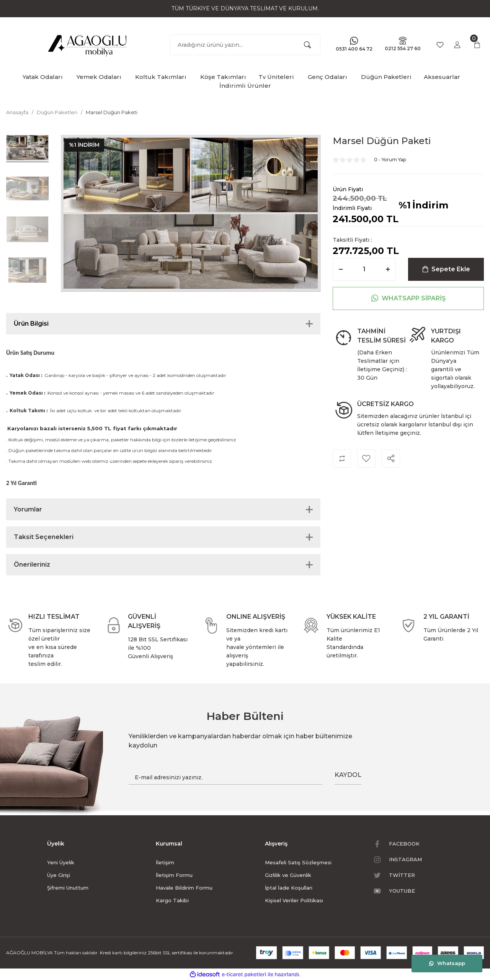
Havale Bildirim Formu (184, 888)
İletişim (165, 862)
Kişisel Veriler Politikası (294, 900)
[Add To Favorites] (366, 459)
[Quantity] (364, 269)
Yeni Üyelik (61, 862)
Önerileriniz (32, 565)
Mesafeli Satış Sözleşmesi (298, 862)
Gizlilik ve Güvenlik (288, 875)
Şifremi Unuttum (68, 888)
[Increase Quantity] (388, 269)
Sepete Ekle (446, 269)
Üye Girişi (59, 875)
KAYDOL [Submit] (348, 775)
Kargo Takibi (172, 900)
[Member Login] (457, 45)
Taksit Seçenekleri (44, 537)
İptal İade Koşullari (289, 888)
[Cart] (477, 45)
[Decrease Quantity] (341, 269)
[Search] (245, 45)
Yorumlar (28, 509)
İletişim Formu (174, 875)
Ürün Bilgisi (31, 324)
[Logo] (88, 43)
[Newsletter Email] (225, 777)
